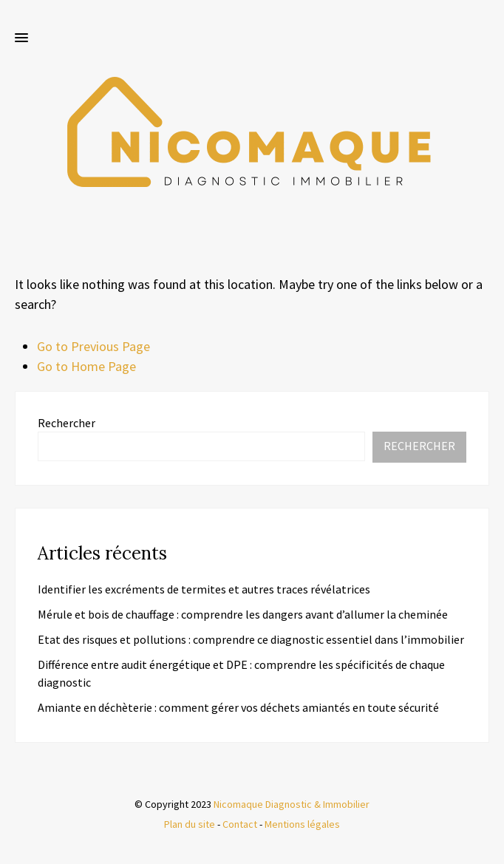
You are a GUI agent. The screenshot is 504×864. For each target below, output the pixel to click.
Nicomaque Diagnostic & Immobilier (292, 804)
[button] (21, 38)
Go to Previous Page (93, 346)
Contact (240, 824)
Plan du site (190, 824)
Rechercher (67, 423)
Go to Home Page (86, 366)
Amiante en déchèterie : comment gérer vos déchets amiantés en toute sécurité (238, 707)
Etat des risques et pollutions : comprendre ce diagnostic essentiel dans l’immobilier (251, 639)
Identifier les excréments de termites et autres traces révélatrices (204, 589)
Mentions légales (302, 824)
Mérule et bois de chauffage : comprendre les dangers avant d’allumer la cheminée (243, 614)
